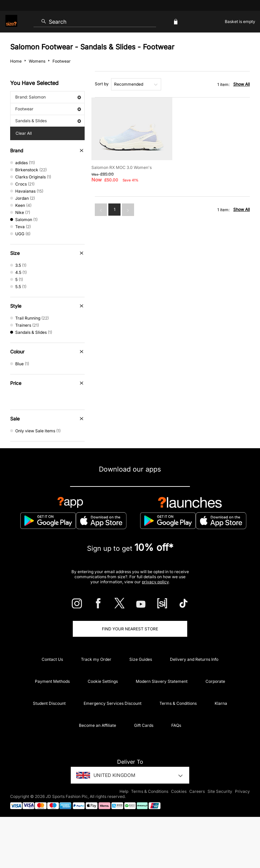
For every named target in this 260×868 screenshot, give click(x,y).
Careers (197, 791)
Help (124, 791)
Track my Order (96, 659)
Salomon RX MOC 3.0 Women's (122, 167)
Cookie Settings (103, 681)
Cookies (179, 791)
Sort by (102, 84)
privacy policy (155, 582)
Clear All (24, 133)
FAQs (176, 725)
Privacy (242, 791)
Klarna (221, 703)
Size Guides (141, 659)
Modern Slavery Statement (162, 681)
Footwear (48, 109)
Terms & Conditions (178, 703)
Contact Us (52, 659)
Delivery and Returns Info (194, 659)
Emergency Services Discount (113, 703)
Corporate (215, 681)
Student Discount (49, 703)
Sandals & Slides (48, 121)
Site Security (220, 791)
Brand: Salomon (48, 97)
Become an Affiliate (97, 725)
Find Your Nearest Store (130, 629)
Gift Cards (144, 725)
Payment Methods (52, 681)
